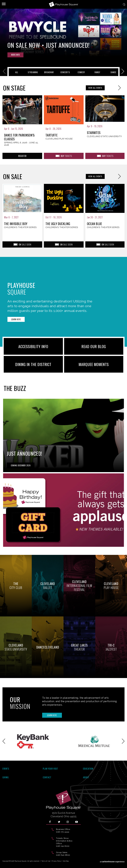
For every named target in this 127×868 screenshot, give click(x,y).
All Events (95, 88)
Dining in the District (33, 364)
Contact (47, 777)
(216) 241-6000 (63, 846)
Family (97, 72)
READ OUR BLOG (94, 346)
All (17, 72)
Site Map (66, 861)
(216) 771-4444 (63, 832)
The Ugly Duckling (58, 224)
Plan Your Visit (50, 769)
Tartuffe (52, 135)
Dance (113, 72)
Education (88, 769)
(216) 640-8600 (63, 855)
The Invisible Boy (16, 224)
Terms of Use (46, 861)
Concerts (65, 72)
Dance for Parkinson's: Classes (19, 137)
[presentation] (22, 123)
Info (15, 55)
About (86, 777)
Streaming (33, 72)
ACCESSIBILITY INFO (33, 346)
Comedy (81, 72)
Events (6, 769)
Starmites (94, 133)
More (16, 319)
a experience (112, 862)
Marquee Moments (94, 364)
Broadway (49, 72)
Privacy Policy (56, 861)
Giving (6, 777)
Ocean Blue (95, 224)
